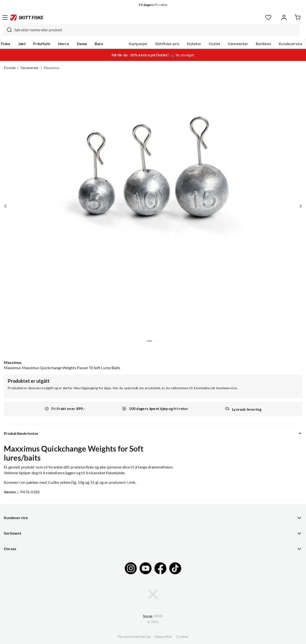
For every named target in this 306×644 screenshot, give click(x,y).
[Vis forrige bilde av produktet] (5, 206)
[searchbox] (156, 30)
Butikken (264, 44)
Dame (82, 44)
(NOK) (153, 616)
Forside (10, 68)
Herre (64, 44)
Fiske (6, 44)
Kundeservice (290, 44)
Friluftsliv (42, 44)
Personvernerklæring (134, 637)
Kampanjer (138, 44)
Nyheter (194, 44)
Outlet (214, 44)
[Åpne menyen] (5, 17)
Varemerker (238, 44)
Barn (99, 44)
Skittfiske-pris (167, 44)
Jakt (22, 44)
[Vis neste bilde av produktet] (301, 206)
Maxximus (52, 68)
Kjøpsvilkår (163, 637)
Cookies (182, 637)
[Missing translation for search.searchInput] (7, 30)
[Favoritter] (268, 18)
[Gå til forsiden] (27, 17)
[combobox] (151, 30)
